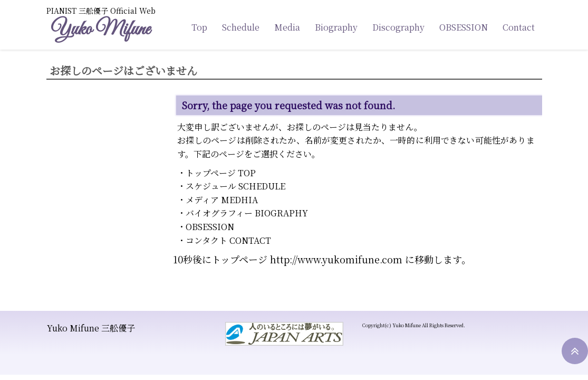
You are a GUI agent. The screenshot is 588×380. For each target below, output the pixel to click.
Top (199, 27)
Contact (519, 27)
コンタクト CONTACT (228, 240)
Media (287, 27)
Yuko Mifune (100, 30)
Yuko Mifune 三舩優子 (91, 328)
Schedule (241, 27)
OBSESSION (464, 27)
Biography (336, 27)
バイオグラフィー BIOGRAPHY (247, 213)
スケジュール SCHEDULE (235, 186)
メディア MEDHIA (222, 200)
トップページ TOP (221, 173)
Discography (398, 27)
